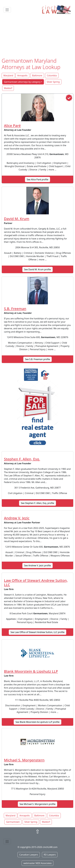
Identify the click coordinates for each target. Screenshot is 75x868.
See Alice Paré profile (37, 179)
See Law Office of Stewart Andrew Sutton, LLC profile (38, 632)
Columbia (52, 75)
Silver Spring (53, 82)
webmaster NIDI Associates (38, 863)
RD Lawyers (50, 855)
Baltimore (37, 75)
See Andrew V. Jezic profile (37, 565)
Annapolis (22, 75)
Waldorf (8, 88)
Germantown (13, 822)
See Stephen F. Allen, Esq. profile (37, 503)
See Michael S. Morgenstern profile (38, 804)
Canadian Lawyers (29, 855)
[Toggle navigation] (7, 10)
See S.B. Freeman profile (38, 359)
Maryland (8, 75)
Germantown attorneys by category (22, 82)
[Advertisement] (37, 37)
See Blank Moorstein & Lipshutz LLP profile (37, 722)
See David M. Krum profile (37, 269)
